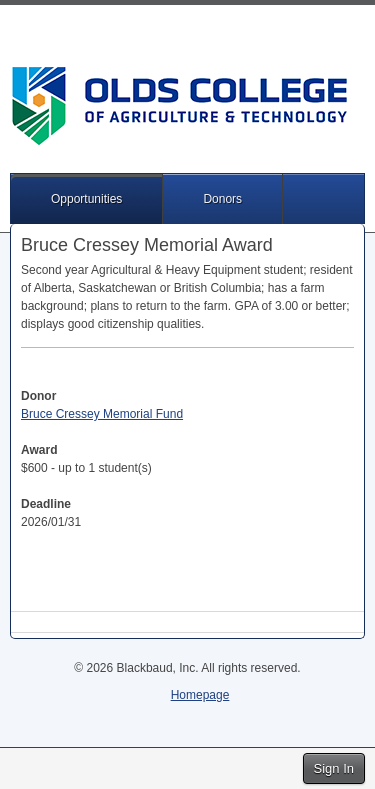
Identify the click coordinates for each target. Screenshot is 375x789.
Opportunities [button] (86, 199)
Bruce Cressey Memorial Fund (102, 414)
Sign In (334, 768)
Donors (222, 199)
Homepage (200, 695)
